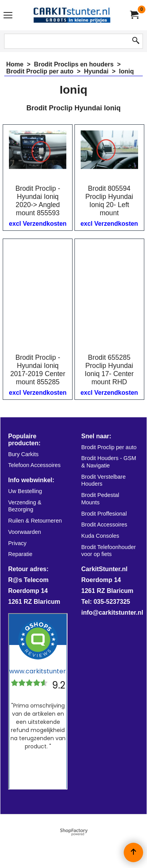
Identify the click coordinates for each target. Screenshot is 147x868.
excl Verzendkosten (38, 224)
